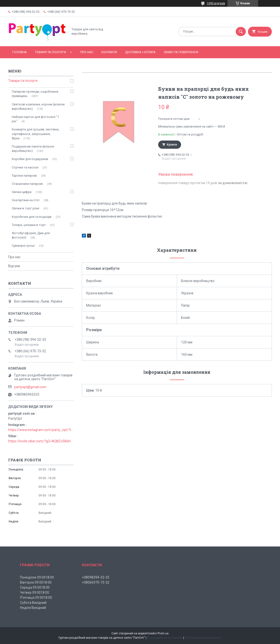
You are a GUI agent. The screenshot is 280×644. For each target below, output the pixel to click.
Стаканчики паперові (27, 184)
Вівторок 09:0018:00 (36, 582)
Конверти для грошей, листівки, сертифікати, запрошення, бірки (36, 134)
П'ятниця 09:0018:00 (36, 598)
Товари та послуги (50, 52)
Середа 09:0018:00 (35, 587)
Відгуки (14, 266)
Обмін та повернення (181, 52)
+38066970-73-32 (96, 582)
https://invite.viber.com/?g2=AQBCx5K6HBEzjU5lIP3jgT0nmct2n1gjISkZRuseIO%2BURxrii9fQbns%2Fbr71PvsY (41, 441)
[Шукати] (241, 32)
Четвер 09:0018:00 (35, 592)
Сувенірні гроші (23, 246)
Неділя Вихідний (33, 608)
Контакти (109, 52)
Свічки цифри (22, 192)
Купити (172, 145)
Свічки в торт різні (26, 208)
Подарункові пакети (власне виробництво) (33, 149)
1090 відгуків (216, 3)
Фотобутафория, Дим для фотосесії (31, 235)
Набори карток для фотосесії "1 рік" (35, 119)
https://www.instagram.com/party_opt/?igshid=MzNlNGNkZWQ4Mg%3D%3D (41, 430)
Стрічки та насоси (25, 167)
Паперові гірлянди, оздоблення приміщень (35, 94)
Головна (20, 52)
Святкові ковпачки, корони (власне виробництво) (38, 106)
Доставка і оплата (140, 52)
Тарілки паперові (24, 176)
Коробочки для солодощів (32, 217)
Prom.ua (163, 633)
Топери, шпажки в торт (29, 225)
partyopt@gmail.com (30, 387)
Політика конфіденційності (203, 638)
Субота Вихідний (33, 603)
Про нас (87, 52)
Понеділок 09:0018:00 (37, 577)
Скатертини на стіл (26, 200)
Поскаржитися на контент (165, 638)
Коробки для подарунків (30, 159)
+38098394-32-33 (96, 577)
